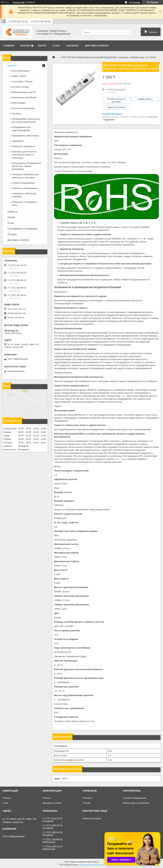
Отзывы (12, 234)
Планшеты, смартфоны (23, 146)
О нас (56, 46)
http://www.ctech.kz (17, 309)
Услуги (42, 46)
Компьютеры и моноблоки (136, 803)
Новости (12, 212)
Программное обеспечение (25, 136)
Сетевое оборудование (23, 183)
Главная (9, 46)
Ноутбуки (16, 114)
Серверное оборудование (25, 188)
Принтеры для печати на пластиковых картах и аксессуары (24, 155)
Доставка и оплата (97, 46)
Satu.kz (96, 862)
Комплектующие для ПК (24, 92)
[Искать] (128, 32)
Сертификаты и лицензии (22, 229)
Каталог (25, 46)
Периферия (18, 141)
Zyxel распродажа (21, 71)
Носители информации (23, 108)
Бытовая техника (20, 87)
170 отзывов (134, 2)
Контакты (72, 46)
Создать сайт (19, 2)
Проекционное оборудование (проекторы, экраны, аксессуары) (26, 166)
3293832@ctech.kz (17, 313)
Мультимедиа (18, 103)
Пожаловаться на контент (92, 865)
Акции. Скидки (19, 76)
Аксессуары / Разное (22, 81)
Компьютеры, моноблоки (24, 97)
